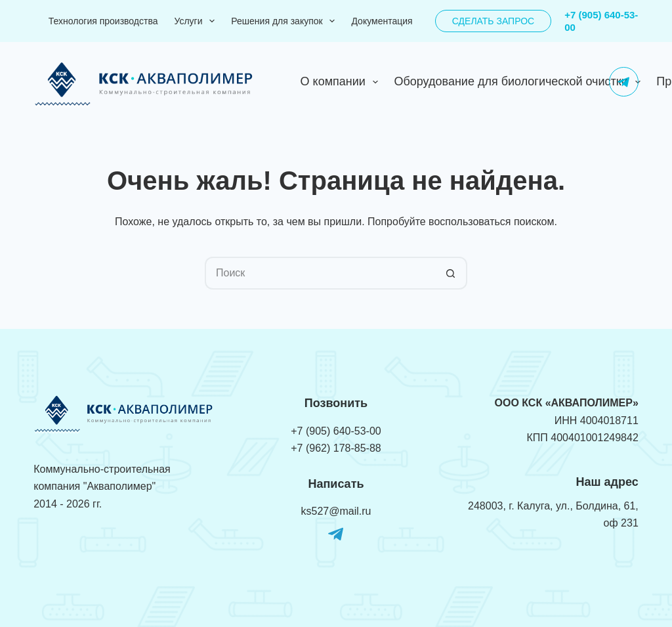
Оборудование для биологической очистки (520, 82)
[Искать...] (320, 273)
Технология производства (103, 21)
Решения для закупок (285, 21)
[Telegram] (624, 82)
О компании (342, 82)
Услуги (197, 21)
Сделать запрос (493, 21)
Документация (382, 21)
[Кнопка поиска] (451, 273)
